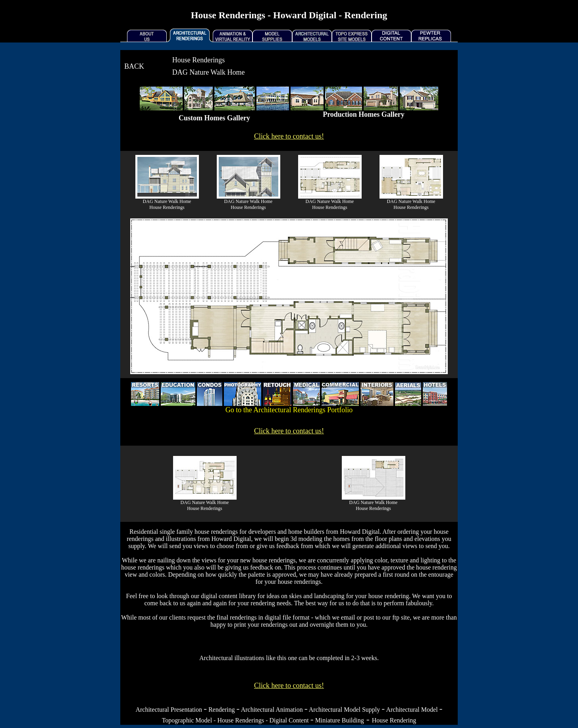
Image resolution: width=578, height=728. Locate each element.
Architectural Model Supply (345, 710)
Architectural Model (412, 710)
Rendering (222, 710)
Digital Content (289, 720)
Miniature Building (340, 720)
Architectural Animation (272, 710)
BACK (134, 66)
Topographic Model (187, 720)
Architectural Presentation (169, 710)
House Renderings (241, 720)
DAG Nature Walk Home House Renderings (167, 204)
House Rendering (394, 720)
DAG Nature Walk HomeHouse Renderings (205, 505)
